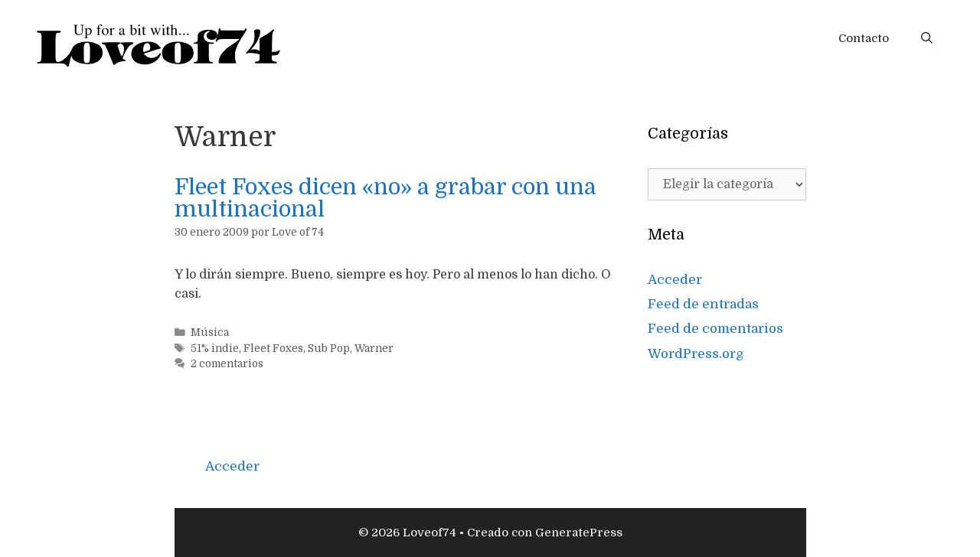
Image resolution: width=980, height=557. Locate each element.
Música (210, 332)
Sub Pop (329, 349)
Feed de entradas (703, 304)
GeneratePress (579, 533)
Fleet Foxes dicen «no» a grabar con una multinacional (385, 198)
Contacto (864, 38)
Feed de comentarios (715, 329)
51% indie (215, 349)
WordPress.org (696, 354)
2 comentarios (227, 364)
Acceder (675, 280)
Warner (374, 349)
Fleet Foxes (273, 349)
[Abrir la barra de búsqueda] (927, 38)
